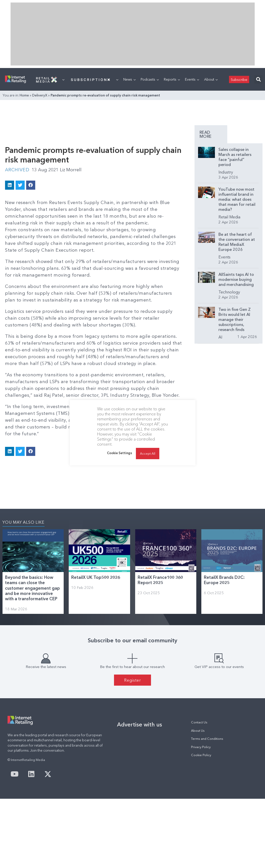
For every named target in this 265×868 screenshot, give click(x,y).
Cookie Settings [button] (120, 453)
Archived (17, 170)
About (211, 79)
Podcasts (150, 79)
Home (24, 95)
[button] (258, 79)
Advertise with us (140, 724)
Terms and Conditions (207, 738)
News (129, 79)
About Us (198, 730)
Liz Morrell (71, 170)
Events (192, 79)
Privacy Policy (201, 747)
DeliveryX (40, 95)
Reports (172, 79)
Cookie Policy (201, 755)
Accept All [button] (148, 453)
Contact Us (199, 722)
